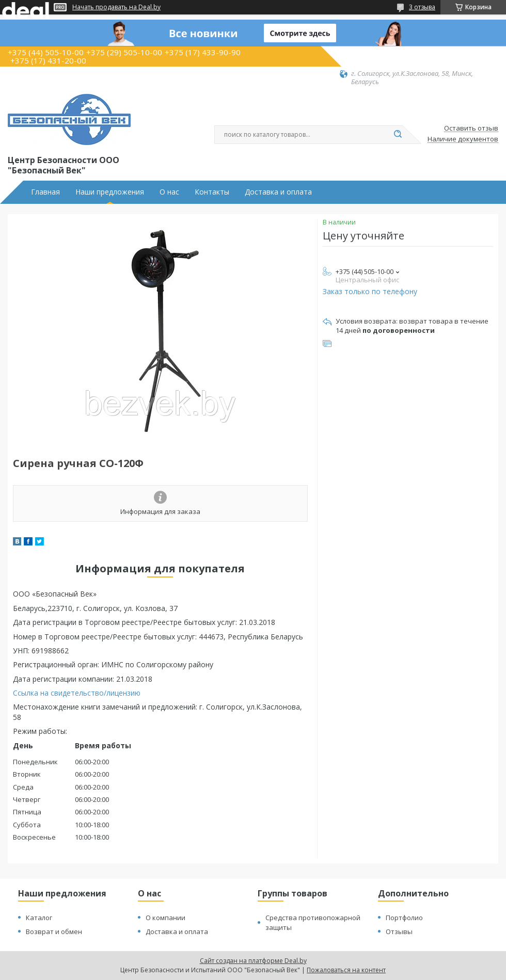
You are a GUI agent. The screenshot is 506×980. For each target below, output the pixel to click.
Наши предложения (110, 192)
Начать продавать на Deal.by (116, 7)
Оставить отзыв (471, 128)
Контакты (212, 192)
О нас (169, 192)
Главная (45, 192)
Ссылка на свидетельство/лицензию (77, 693)
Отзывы (399, 931)
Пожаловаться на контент (346, 970)
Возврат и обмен (54, 931)
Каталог (39, 918)
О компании (165, 918)
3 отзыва (422, 7)
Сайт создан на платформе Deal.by (253, 961)
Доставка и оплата (278, 192)
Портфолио (404, 918)
